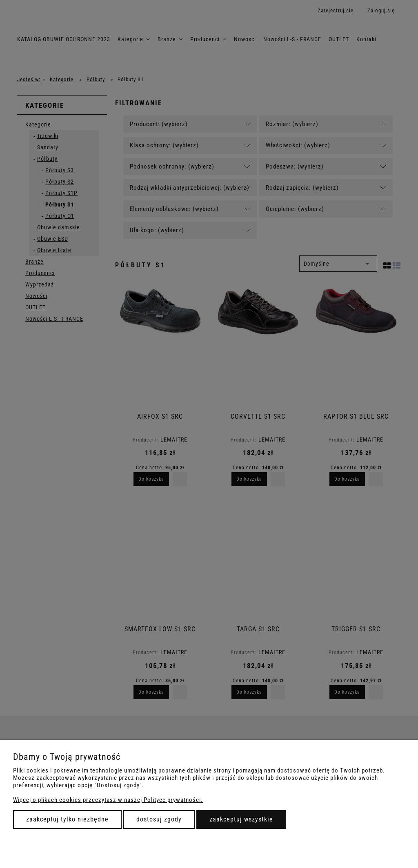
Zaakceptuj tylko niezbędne (67, 819)
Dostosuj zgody (159, 819)
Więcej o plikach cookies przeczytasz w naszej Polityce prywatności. (108, 800)
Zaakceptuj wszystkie (241, 819)
